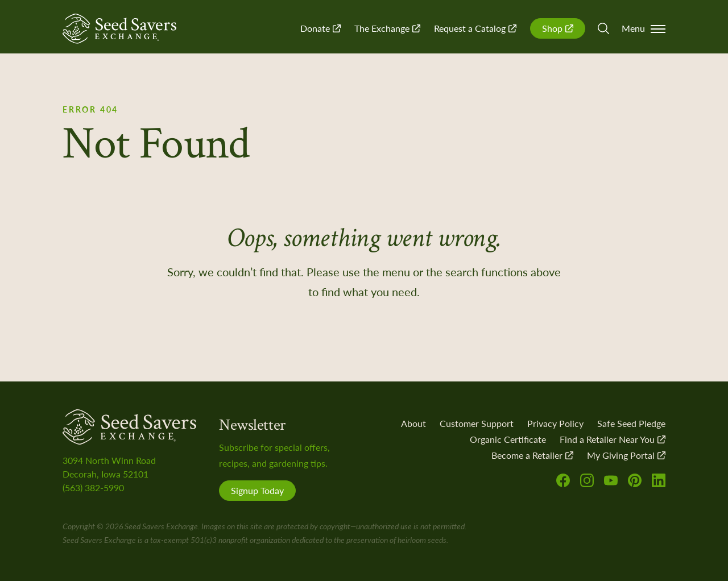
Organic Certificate (508, 439)
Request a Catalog (475, 28)
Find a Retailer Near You (613, 439)
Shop (558, 28)
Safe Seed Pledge (631, 423)
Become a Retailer (532, 455)
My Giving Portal (626, 455)
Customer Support (477, 423)
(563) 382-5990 (93, 487)
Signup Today (257, 490)
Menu (644, 28)
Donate (320, 28)
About (413, 423)
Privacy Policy (555, 423)
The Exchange (387, 28)
